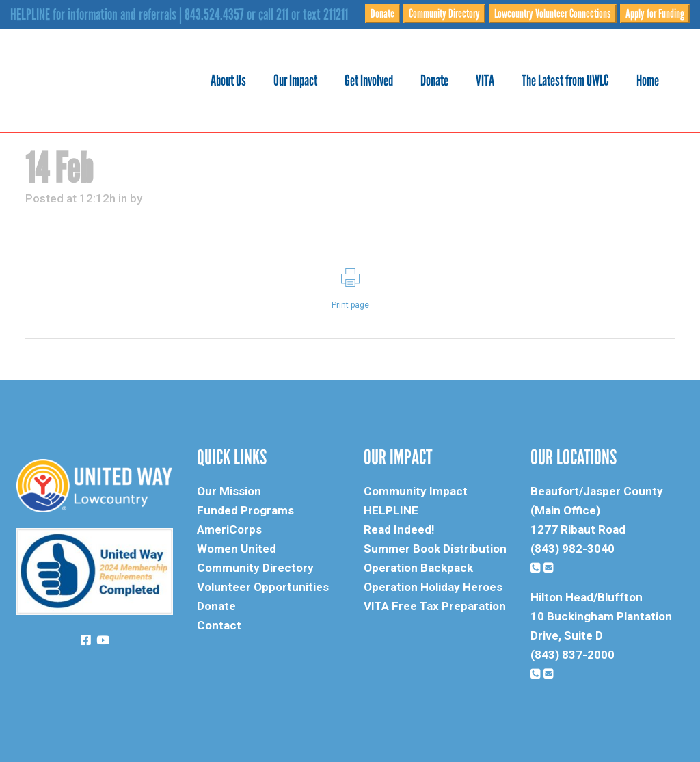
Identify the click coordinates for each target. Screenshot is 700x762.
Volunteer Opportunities (263, 587)
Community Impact (416, 491)
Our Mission (229, 491)
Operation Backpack (418, 568)
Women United (237, 549)
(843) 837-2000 (573, 655)
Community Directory (444, 14)
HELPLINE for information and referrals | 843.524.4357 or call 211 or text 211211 (179, 14)
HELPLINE (391, 510)
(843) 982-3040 (573, 549)
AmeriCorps (229, 529)
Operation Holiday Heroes (433, 587)
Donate (382, 14)
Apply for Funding (655, 14)
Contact (219, 625)
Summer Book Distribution (435, 549)
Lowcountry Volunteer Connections (553, 14)
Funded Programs (245, 510)
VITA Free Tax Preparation (435, 606)
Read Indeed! (399, 529)
